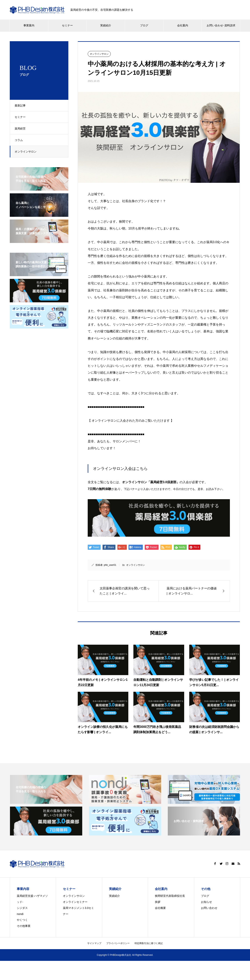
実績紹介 (106, 25)
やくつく (22, 920)
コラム (20, 140)
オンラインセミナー (75, 902)
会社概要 (160, 908)
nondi (20, 914)
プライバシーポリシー (118, 943)
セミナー (67, 25)
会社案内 (183, 25)
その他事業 (24, 926)
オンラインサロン (27, 152)
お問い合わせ (209, 908)
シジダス (22, 908)
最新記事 (21, 105)
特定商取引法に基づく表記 (149, 943)
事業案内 (29, 25)
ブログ (144, 25)
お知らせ (206, 902)
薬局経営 (21, 129)
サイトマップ (94, 943)
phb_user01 (110, 565)
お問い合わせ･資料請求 (221, 25)
